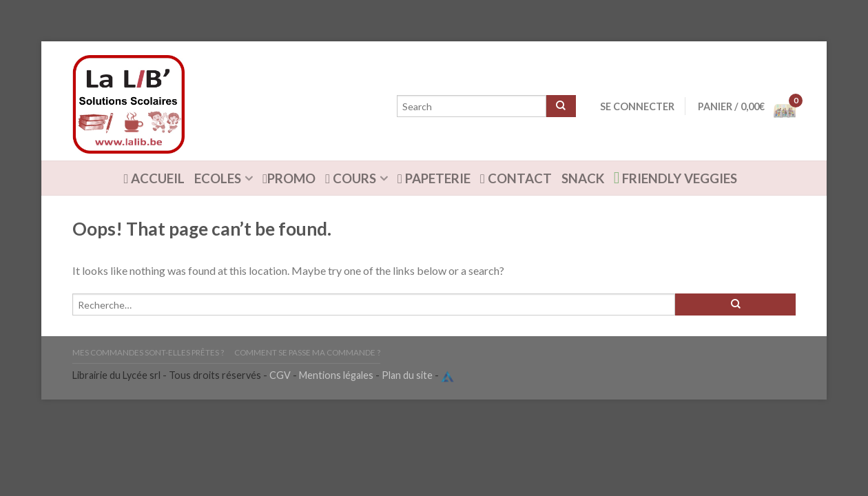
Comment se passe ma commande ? (307, 352)
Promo (289, 178)
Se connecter (637, 106)
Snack (583, 178)
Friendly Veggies (676, 178)
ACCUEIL (155, 178)
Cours (351, 178)
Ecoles (218, 178)
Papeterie (434, 178)
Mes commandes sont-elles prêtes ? (148, 352)
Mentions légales (336, 375)
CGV (280, 375)
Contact (516, 178)
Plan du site (407, 375)
